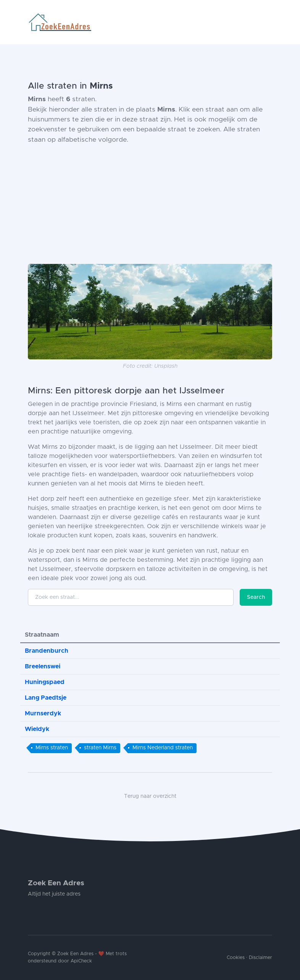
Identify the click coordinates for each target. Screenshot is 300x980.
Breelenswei (43, 666)
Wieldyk (37, 729)
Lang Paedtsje (46, 698)
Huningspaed (45, 682)
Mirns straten (52, 748)
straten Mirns (100, 748)
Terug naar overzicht (150, 796)
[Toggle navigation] (269, 22)
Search (256, 597)
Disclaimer (260, 958)
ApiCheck (81, 961)
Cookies (236, 958)
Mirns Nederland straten (163, 748)
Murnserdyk (43, 713)
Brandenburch (47, 651)
